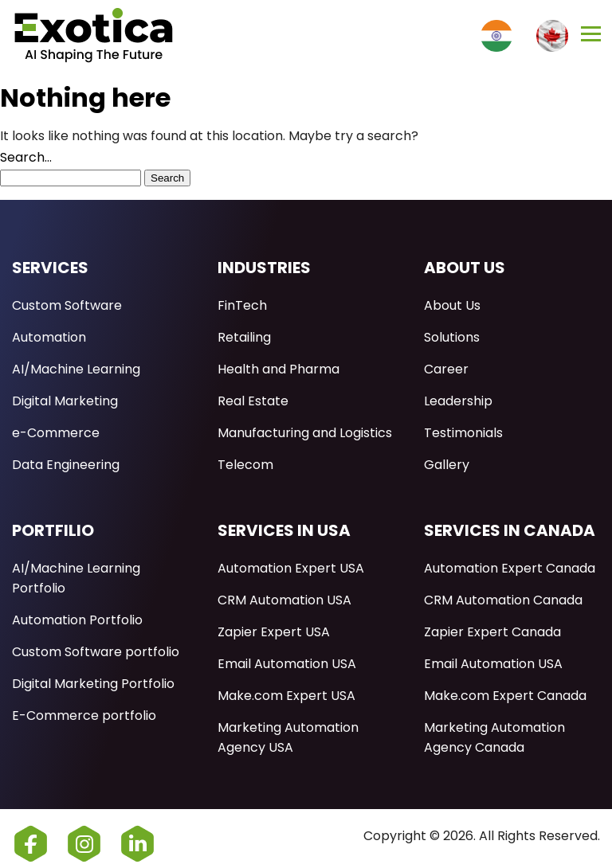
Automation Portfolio (77, 620)
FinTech (242, 305)
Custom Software (67, 305)
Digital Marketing (65, 401)
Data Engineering (66, 465)
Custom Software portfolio (96, 652)
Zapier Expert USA (274, 632)
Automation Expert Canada (510, 568)
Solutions (452, 337)
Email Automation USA (287, 664)
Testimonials (463, 433)
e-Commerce (56, 433)
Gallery (447, 465)
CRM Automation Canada (503, 600)
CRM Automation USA (284, 600)
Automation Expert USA (291, 568)
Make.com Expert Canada (505, 696)
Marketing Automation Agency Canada (494, 737)
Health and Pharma (279, 369)
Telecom (245, 465)
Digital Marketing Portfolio (93, 684)
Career (446, 369)
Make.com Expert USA (286, 696)
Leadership (458, 401)
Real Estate (253, 401)
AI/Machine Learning (76, 369)
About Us (452, 305)
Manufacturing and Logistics (305, 433)
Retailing (244, 337)
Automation (49, 337)
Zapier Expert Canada (492, 632)
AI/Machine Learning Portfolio (76, 578)
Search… (26, 157)
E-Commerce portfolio (84, 716)
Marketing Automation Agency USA (288, 737)
